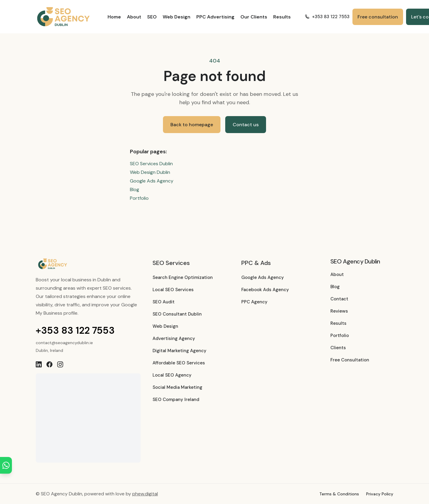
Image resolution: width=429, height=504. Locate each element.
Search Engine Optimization (183, 277)
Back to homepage (192, 125)
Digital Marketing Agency (179, 351)
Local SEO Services (173, 290)
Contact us (246, 125)
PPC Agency (254, 302)
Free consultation (378, 17)
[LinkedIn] (39, 364)
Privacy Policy (380, 494)
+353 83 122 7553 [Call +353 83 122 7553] (327, 17)
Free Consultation (350, 360)
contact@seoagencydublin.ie (64, 343)
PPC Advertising (215, 17)
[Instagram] (60, 364)
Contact (339, 299)
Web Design (177, 17)
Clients (338, 348)
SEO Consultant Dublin (177, 314)
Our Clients (254, 17)
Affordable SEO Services (179, 363)
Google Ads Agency (152, 181)
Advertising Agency (174, 338)
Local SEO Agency (172, 375)
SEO (152, 17)
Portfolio (139, 198)
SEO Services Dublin (151, 164)
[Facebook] (49, 364)
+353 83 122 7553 (75, 330)
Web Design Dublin (150, 172)
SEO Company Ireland (176, 400)
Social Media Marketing (177, 387)
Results (282, 17)
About (134, 17)
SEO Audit (164, 302)
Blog (135, 189)
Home (114, 17)
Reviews (339, 311)
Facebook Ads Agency (265, 290)
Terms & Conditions (339, 494)
